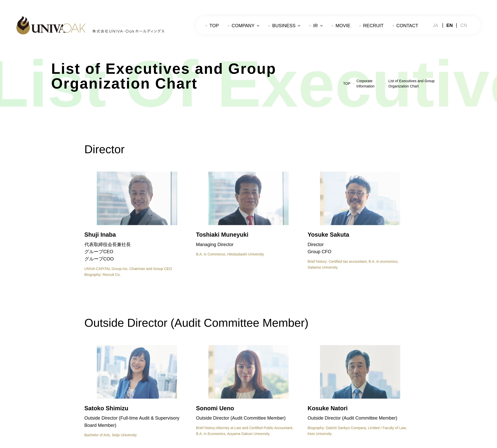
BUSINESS (284, 26)
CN (464, 25)
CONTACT (407, 26)
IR (316, 26)
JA (435, 25)
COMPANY (243, 26)
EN (450, 25)
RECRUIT (373, 26)
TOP (214, 26)
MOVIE (343, 26)
